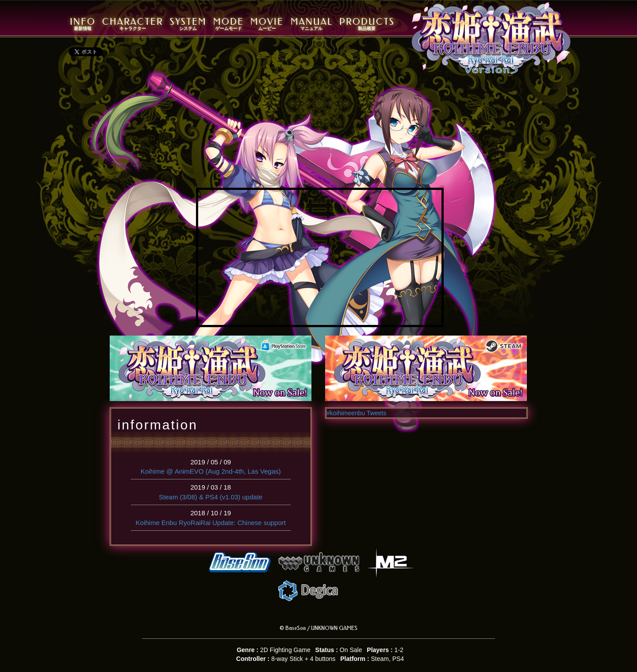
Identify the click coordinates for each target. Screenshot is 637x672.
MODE (228, 24)
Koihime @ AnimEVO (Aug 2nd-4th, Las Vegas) (211, 471)
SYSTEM (188, 24)
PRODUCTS (367, 24)
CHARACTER (133, 24)
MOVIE (267, 24)
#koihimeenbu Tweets (356, 413)
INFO (83, 24)
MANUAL (312, 24)
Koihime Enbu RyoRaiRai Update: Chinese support (211, 523)
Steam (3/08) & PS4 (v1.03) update (211, 497)
